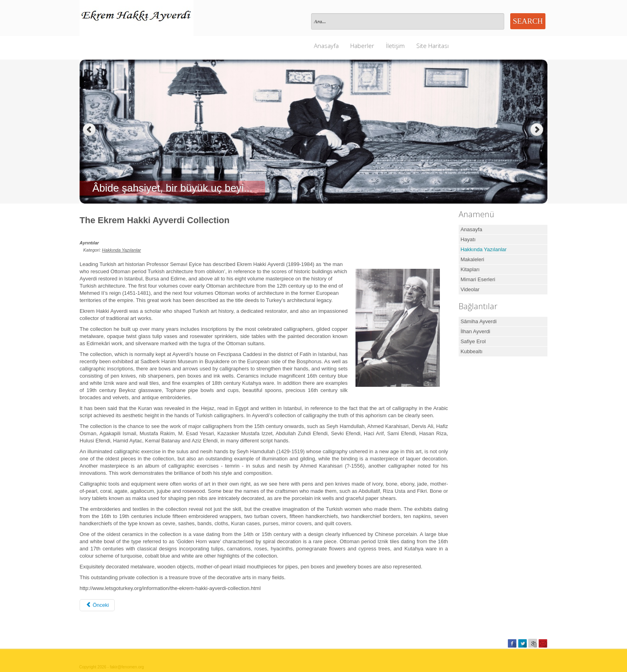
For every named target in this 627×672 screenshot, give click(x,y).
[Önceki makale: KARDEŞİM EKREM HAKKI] (97, 605)
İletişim (395, 46)
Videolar (470, 289)
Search (528, 21)
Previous (89, 130)
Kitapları (470, 269)
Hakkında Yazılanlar (121, 250)
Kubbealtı (472, 351)
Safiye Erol (473, 341)
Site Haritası (432, 46)
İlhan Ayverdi (475, 331)
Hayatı (468, 239)
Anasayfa (326, 46)
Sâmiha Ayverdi (479, 321)
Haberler (362, 46)
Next (538, 130)
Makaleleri (472, 259)
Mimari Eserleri (478, 279)
